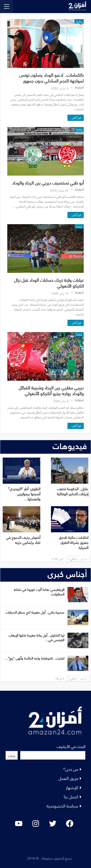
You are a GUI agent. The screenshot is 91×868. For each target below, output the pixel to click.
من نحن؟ (71, 769)
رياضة (79, 21)
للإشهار (72, 787)
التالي (72, 559)
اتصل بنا (71, 796)
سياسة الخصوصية (62, 805)
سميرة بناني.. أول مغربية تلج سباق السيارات (35, 612)
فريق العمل (68, 778)
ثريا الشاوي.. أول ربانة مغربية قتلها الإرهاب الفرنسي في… (36, 637)
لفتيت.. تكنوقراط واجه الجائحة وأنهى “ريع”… (34, 658)
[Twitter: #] (53, 823)
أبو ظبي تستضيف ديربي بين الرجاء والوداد (48, 182)
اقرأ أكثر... (76, 118)
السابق (85, 559)
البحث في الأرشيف (71, 746)
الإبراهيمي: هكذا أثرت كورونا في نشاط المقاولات (39, 592)
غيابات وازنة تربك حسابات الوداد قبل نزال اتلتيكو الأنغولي (49, 283)
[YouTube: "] (19, 823)
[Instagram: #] (36, 823)
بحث (12, 755)
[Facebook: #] (70, 823)
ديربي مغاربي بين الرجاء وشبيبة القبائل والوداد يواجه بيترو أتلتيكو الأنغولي (51, 390)
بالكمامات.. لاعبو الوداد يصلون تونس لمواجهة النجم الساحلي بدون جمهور (52, 78)
